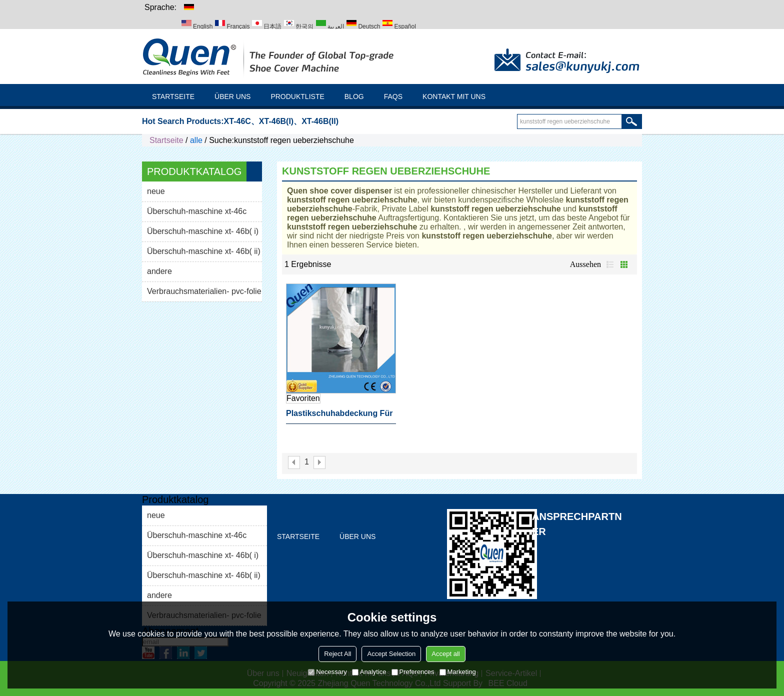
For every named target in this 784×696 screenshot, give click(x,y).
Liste (610, 264)
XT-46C (237, 121)
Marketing (458, 672)
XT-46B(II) (320, 121)
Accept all (445, 654)
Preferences (413, 672)
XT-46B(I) (276, 121)
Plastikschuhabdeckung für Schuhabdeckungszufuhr (339, 416)
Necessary (327, 672)
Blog (354, 96)
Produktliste (297, 96)
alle (196, 140)
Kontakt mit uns (454, 96)
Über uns (232, 96)
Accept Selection (391, 654)
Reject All (337, 654)
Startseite (173, 96)
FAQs (393, 96)
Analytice (369, 672)
